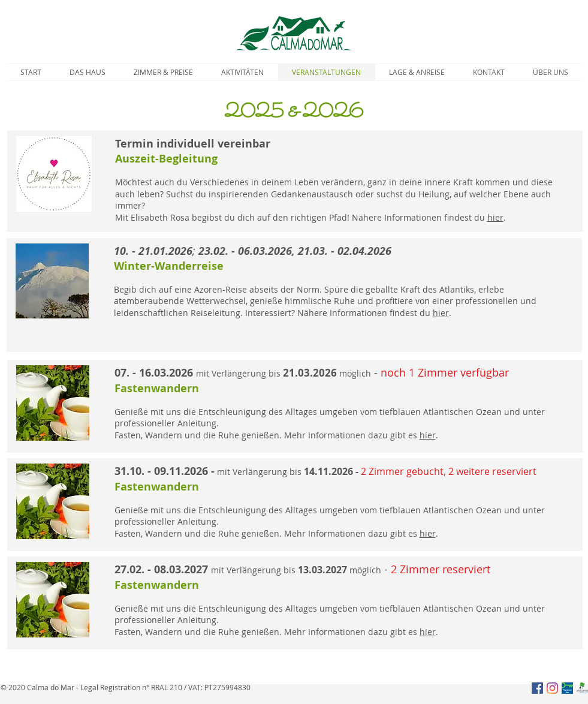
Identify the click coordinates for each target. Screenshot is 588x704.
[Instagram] (552, 688)
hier (495, 217)
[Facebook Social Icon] (537, 688)
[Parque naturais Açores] (582, 688)
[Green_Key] (567, 688)
